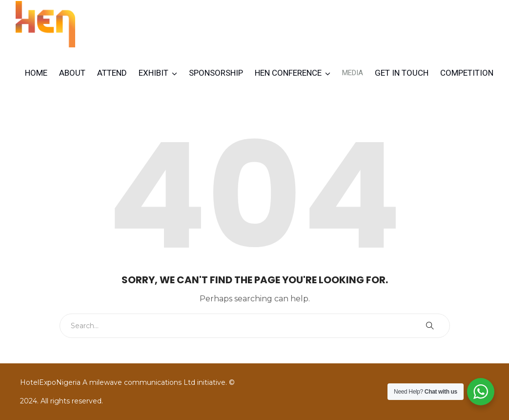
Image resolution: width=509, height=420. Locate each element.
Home (36, 73)
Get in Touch (402, 73)
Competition (467, 73)
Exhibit (153, 73)
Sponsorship (216, 73)
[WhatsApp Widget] (481, 392)
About (72, 73)
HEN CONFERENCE (288, 73)
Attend (112, 73)
